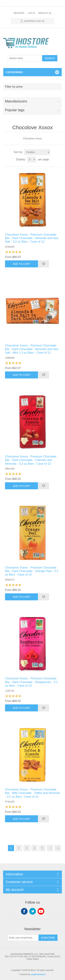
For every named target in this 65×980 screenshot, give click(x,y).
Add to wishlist (44, 264)
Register (19, 13)
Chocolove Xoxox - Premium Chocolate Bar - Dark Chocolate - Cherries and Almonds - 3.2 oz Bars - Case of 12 (31, 460)
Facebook (24, 911)
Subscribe (48, 938)
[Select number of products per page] (32, 159)
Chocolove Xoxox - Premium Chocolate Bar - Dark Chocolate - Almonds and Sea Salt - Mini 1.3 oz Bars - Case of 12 (32, 349)
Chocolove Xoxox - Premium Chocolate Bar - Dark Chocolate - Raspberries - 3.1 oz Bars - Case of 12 (31, 682)
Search (50, 58)
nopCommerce (38, 974)
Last (58, 848)
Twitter (33, 911)
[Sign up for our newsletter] (23, 938)
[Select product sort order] (37, 152)
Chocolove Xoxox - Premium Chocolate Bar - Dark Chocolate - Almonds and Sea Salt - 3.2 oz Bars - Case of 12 (32, 238)
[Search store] (25, 58)
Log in (31, 13)
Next (50, 848)
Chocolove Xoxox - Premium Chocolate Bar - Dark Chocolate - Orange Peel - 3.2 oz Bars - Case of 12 (32, 571)
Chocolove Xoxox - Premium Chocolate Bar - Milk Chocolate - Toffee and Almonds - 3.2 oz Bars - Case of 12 (32, 793)
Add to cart (22, 264)
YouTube (41, 911)
